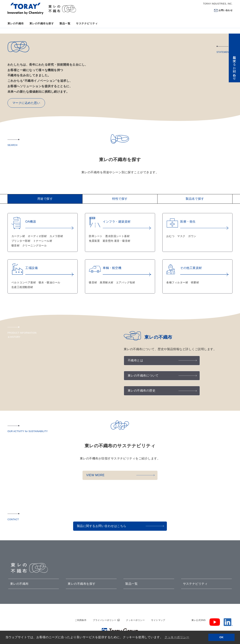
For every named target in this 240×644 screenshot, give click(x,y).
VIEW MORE (95, 475)
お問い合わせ (225, 10)
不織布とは (135, 360)
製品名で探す (195, 199)
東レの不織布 (16, 23)
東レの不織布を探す (42, 23)
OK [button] (222, 637)
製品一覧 (65, 23)
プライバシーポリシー (105, 620)
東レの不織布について (143, 376)
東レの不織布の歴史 (142, 391)
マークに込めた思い (26, 103)
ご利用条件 (81, 620)
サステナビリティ (87, 23)
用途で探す (45, 199)
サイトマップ (158, 620)
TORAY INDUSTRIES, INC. (218, 4)
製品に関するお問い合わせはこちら (102, 526)
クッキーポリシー (135, 620)
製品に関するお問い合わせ (234, 66)
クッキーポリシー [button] (177, 637)
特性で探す (120, 199)
